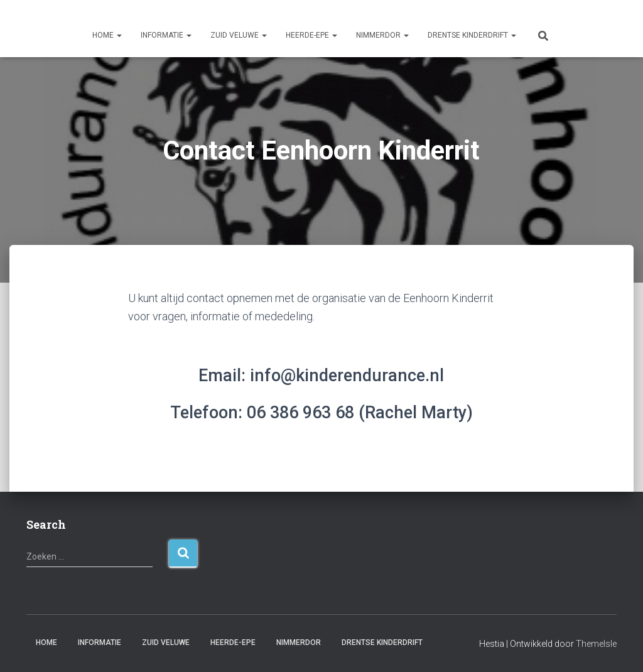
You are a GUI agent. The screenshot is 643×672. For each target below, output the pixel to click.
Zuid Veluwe (239, 35)
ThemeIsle (596, 644)
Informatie (166, 35)
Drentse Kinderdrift (472, 35)
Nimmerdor (382, 35)
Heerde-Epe (311, 35)
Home (107, 35)
